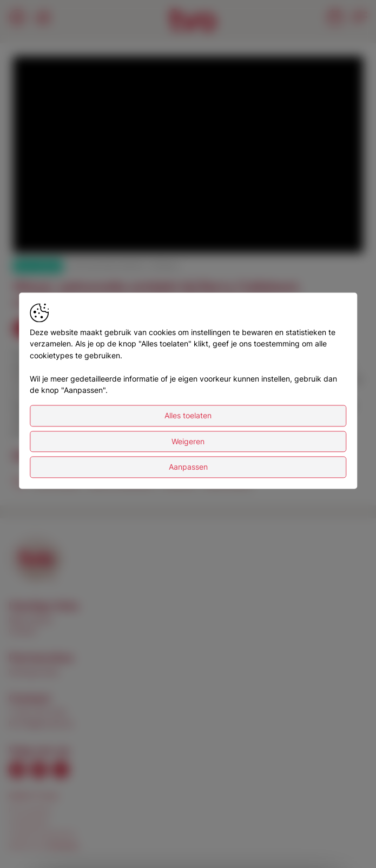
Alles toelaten (188, 415)
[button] (190, 157)
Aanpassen (188, 467)
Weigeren (188, 441)
